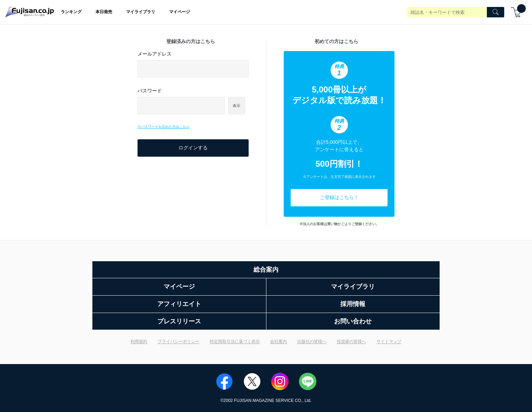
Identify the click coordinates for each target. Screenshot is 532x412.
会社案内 (279, 341)
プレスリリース (179, 321)
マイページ (180, 12)
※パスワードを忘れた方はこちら (164, 127)
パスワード (150, 91)
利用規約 (139, 341)
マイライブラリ (141, 12)
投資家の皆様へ (351, 341)
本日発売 (104, 12)
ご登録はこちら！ (339, 197)
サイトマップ (389, 341)
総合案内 (266, 270)
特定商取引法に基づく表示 (235, 341)
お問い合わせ (353, 321)
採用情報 (353, 304)
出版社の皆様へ (312, 341)
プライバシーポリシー (178, 341)
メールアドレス (155, 54)
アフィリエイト (179, 304)
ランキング (71, 12)
